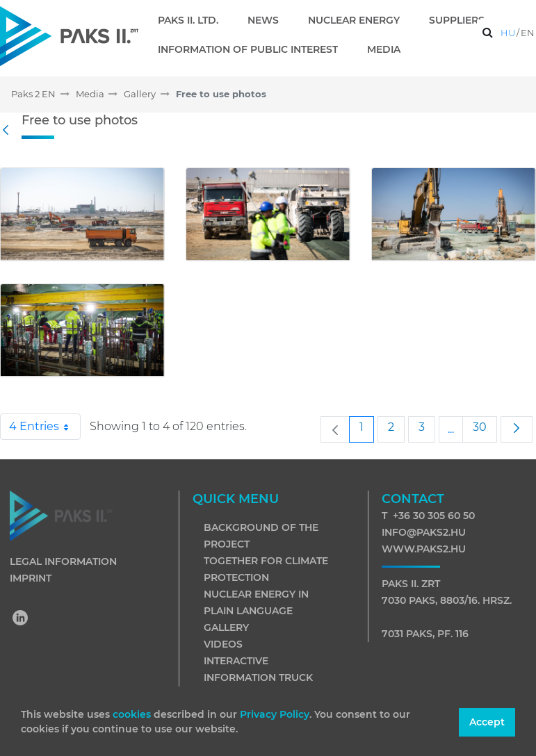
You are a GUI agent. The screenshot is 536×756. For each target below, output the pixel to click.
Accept (487, 722)
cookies (133, 714)
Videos (223, 644)
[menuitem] (194, 20)
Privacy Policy (275, 714)
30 (485, 427)
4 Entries (45, 427)
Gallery (226, 627)
